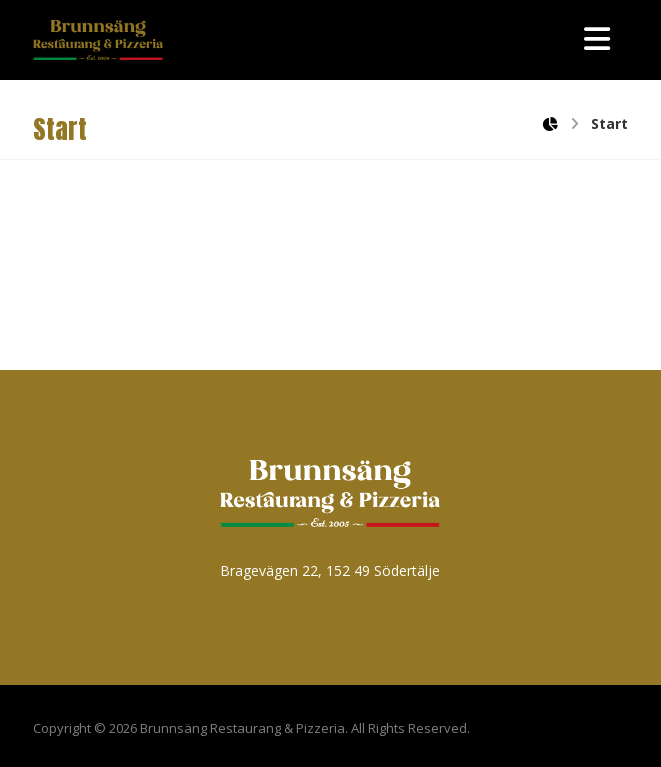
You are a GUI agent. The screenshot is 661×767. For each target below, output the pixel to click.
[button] (597, 39)
